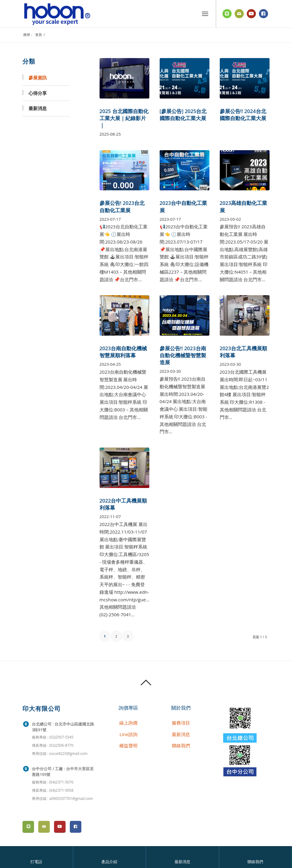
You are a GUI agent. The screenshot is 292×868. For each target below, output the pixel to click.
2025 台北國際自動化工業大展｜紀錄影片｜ (124, 118)
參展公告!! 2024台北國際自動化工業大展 (243, 115)
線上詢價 (128, 723)
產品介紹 (109, 862)
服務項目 (181, 723)
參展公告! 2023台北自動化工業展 (122, 206)
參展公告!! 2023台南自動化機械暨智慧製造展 (183, 355)
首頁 (39, 35)
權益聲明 (128, 745)
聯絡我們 (255, 862)
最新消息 (182, 862)
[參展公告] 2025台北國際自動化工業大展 (183, 115)
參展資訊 (38, 78)
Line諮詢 (129, 734)
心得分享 (38, 93)
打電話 (36, 862)
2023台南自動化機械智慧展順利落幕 (123, 352)
